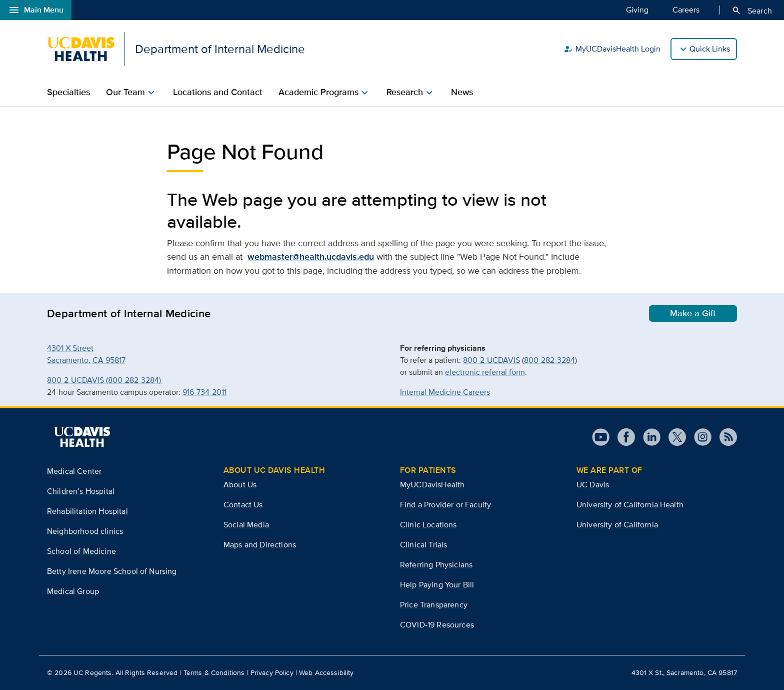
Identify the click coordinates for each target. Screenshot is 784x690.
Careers (686, 10)
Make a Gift (693, 313)
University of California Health (630, 505)
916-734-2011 (204, 392)
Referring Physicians (436, 565)
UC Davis (593, 485)
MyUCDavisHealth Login (612, 49)
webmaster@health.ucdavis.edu (311, 257)
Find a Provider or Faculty (445, 505)
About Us (240, 485)
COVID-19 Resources (437, 625)
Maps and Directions (260, 545)
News (462, 92)
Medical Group (73, 591)
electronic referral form (485, 372)
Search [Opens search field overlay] (752, 11)
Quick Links (710, 49)
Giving (637, 10)
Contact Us (243, 505)
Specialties (68, 92)
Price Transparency (434, 605)
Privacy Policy (272, 672)
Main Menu (36, 10)
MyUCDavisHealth (432, 485)
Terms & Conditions (214, 672)
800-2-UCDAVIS (491, 360)
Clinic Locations (428, 525)
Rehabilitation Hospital (87, 511)
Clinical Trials (423, 545)
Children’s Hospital (81, 491)
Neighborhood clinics (85, 531)
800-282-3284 (549, 360)
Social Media (246, 525)
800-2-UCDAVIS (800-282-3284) (105, 380)
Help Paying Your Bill (437, 585)
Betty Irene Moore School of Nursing (112, 571)
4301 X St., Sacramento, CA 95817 (684, 672)
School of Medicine (81, 551)
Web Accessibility (326, 672)
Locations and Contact (218, 92)
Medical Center (74, 471)
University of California (617, 525)
